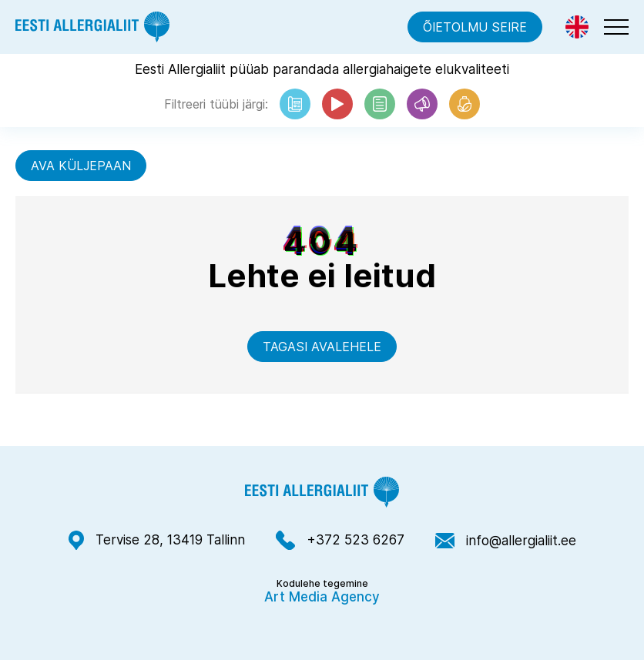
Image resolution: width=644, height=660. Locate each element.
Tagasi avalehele (322, 347)
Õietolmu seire (475, 27)
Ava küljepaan (81, 166)
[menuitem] (577, 27)
